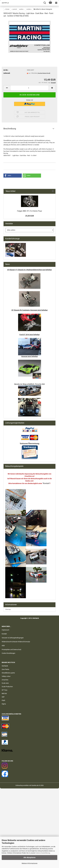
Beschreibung (10, 129)
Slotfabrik (5, 666)
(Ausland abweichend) (44, 73)
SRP (3, 697)
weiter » (22, 9)
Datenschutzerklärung (43, 853)
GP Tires (5, 690)
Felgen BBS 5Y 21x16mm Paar (29, 211)
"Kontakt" (46, 483)
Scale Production (7, 687)
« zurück (14, 9)
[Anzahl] (29, 88)
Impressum (5, 630)
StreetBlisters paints (8, 673)
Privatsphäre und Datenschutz (11, 649)
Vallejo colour (6, 676)
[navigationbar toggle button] (56, 3)
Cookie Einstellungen (8, 653)
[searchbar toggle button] (45, 3)
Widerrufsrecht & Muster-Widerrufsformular (16, 642)
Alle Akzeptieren (29, 857)
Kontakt (4, 634)
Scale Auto (5, 683)
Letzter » (29, 9)
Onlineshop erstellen (22, 785)
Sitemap (8, 609)
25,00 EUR (30, 216)
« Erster (7, 9)
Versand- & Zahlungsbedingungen (13, 638)
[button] (7, 88)
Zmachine (5, 680)
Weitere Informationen (30, 863)
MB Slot (4, 693)
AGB (3, 646)
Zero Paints (5, 669)
